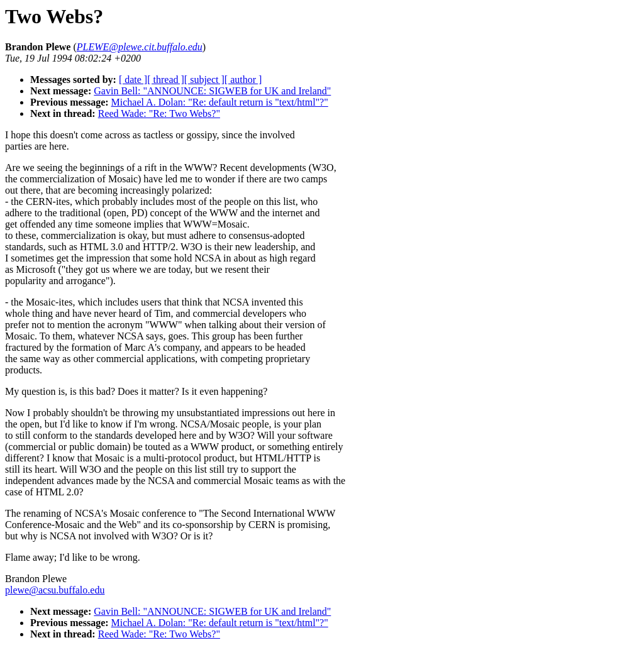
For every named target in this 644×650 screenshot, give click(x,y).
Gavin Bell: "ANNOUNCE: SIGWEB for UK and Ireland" (212, 91)
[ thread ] (166, 80)
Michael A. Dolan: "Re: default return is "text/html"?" (220, 102)
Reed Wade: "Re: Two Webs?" (159, 113)
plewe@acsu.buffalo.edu (55, 590)
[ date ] (133, 80)
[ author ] (243, 80)
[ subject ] (204, 80)
